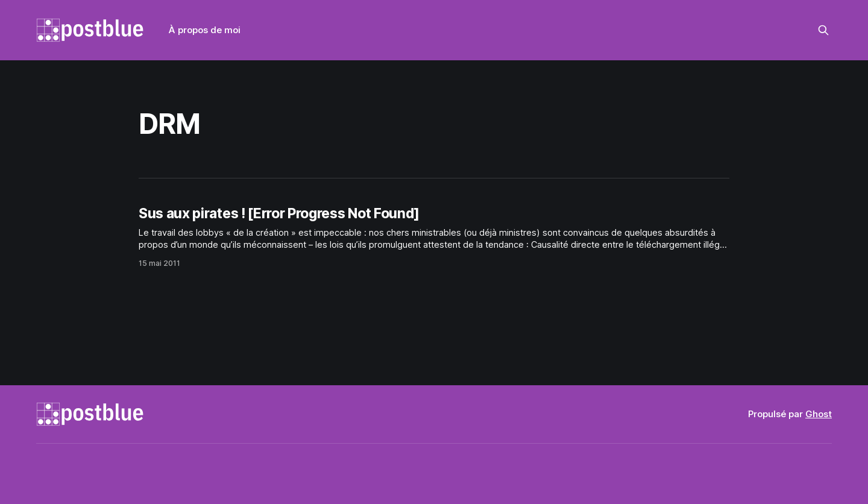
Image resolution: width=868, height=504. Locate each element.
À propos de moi (205, 30)
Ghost (819, 414)
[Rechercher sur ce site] (823, 30)
